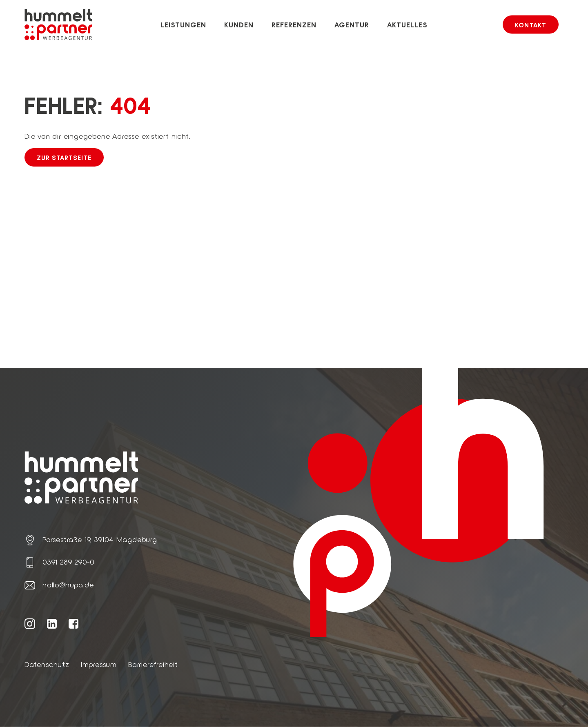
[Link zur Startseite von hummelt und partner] (58, 24)
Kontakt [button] (531, 25)
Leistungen (184, 24)
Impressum (99, 664)
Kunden (239, 24)
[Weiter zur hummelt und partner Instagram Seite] (30, 624)
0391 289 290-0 (68, 562)
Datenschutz (47, 664)
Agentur (352, 24)
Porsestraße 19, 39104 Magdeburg (100, 539)
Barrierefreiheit (153, 664)
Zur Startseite (64, 157)
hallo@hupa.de (68, 585)
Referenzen (294, 24)
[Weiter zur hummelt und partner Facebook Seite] (74, 623)
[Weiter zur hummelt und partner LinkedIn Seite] (52, 623)
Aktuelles (408, 24)
